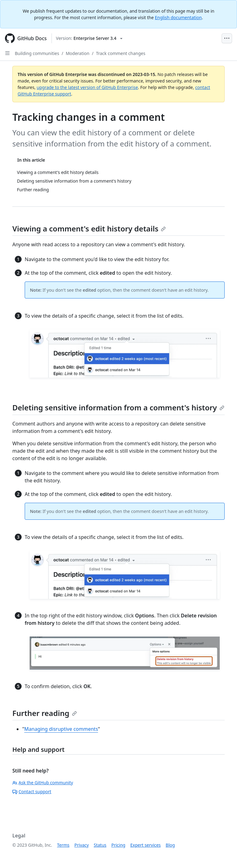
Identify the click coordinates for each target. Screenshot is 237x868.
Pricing (118, 845)
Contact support (32, 792)
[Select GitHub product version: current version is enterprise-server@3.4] (89, 38)
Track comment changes (121, 53)
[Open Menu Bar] (227, 38)
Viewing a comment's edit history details (89, 229)
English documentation (178, 17)
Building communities (37, 53)
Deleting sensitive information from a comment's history (118, 407)
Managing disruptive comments (61, 729)
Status (100, 845)
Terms (63, 845)
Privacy (82, 845)
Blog (170, 845)
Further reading (45, 713)
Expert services (146, 845)
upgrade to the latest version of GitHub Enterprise (87, 87)
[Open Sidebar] (7, 53)
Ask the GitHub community (43, 783)
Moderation (78, 53)
